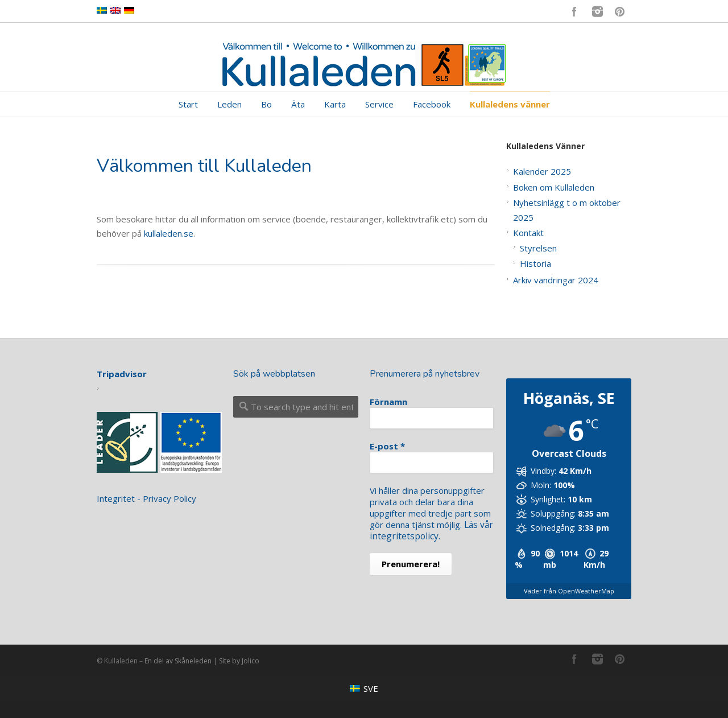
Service (379, 104)
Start (188, 104)
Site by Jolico (239, 661)
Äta (298, 104)
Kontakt (528, 233)
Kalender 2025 (542, 171)
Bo (266, 104)
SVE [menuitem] (371, 688)
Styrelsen (538, 248)
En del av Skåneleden (178, 661)
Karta (335, 104)
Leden (229, 104)
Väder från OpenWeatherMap (569, 591)
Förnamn (388, 402)
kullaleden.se (169, 233)
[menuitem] (364, 688)
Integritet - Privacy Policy (146, 498)
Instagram (597, 11)
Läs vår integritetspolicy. (431, 530)
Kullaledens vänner (510, 104)
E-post (387, 446)
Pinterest (620, 11)
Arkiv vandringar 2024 (556, 280)
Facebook (574, 11)
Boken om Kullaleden (554, 187)
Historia (535, 263)
